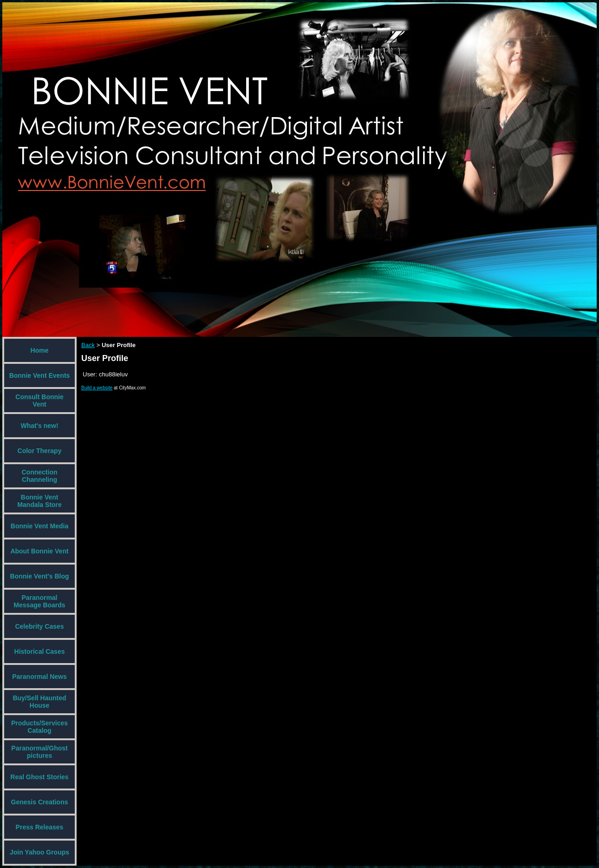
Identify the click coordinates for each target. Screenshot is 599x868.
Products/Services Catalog (39, 727)
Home (40, 350)
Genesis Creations (40, 802)
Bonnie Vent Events (40, 375)
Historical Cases (40, 651)
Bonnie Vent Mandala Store (39, 501)
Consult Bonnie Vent (39, 401)
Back (88, 345)
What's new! (39, 426)
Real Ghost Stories (39, 777)
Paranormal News (39, 677)
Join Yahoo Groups (39, 852)
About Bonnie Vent (39, 551)
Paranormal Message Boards (39, 601)
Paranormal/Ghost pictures (39, 752)
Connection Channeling (40, 476)
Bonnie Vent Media (39, 526)
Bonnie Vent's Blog (39, 576)
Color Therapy (40, 451)
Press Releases (40, 827)
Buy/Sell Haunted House (39, 702)
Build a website (97, 388)
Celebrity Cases (39, 626)
